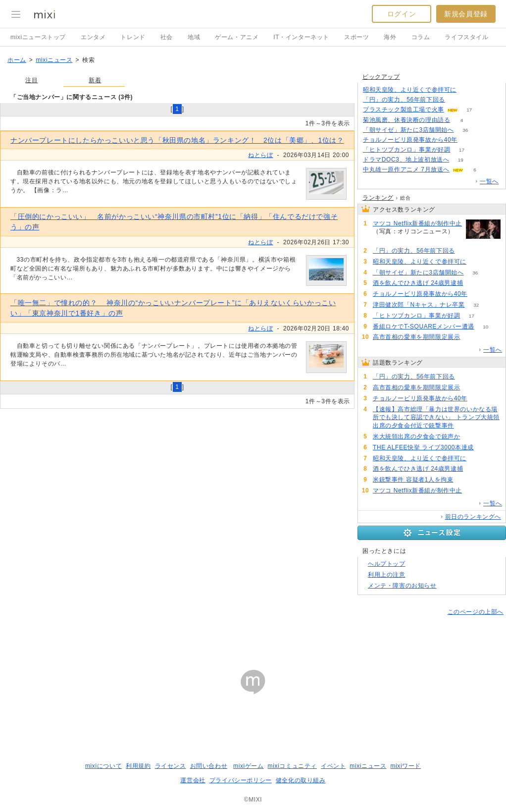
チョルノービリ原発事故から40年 (410, 140)
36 (465, 130)
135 (469, 140)
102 (466, 426)
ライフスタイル (466, 37)
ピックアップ (381, 77)
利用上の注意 (387, 575)
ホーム (17, 60)
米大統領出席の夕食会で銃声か (416, 436)
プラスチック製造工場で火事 (404, 109)
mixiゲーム (249, 766)
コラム (421, 37)
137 (479, 294)
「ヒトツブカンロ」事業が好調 (406, 150)
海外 (390, 37)
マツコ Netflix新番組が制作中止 (417, 223)
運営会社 (193, 780)
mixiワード (405, 766)
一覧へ (489, 181)
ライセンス (171, 766)
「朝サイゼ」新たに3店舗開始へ (408, 130)
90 (485, 448)
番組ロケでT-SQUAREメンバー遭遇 (424, 326)
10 (485, 327)
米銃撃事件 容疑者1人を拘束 (413, 480)
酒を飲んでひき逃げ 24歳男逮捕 (418, 283)
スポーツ (356, 37)
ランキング (378, 198)
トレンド (133, 37)
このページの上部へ (476, 612)
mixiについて (103, 766)
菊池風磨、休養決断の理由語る (406, 120)
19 (461, 160)
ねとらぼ (260, 155)
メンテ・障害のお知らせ (402, 586)
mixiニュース (54, 60)
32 (476, 305)
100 (472, 437)
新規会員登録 (466, 14)
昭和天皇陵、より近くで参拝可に (410, 90)
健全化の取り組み (301, 780)
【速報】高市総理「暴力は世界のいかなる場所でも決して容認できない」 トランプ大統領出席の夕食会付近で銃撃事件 (436, 418)
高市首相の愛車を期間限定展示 (416, 337)
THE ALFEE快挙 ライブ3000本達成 (423, 447)
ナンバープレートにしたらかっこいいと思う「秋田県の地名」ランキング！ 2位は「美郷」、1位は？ (177, 140)
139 (472, 337)
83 (475, 283)
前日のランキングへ (473, 517)
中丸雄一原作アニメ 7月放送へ (406, 169)
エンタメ (93, 37)
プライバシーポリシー (241, 780)
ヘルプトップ (387, 564)
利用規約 (138, 766)
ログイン (402, 14)
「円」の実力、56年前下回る (404, 100)
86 (468, 90)
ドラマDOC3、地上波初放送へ (406, 160)
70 (465, 480)
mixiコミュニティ (292, 766)
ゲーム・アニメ (237, 37)
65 (384, 240)
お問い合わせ (209, 766)
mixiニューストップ (38, 37)
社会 (167, 37)
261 (456, 100)
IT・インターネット (301, 37)
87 (478, 262)
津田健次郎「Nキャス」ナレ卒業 (419, 305)
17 (469, 110)
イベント (333, 766)
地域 (194, 37)
